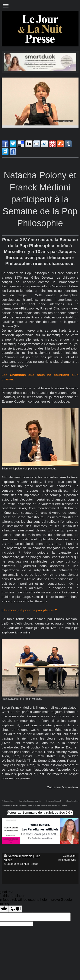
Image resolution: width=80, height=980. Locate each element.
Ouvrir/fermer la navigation (40, 6)
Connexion (69, 856)
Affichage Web (67, 860)
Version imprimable (18, 856)
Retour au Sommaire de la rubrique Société (39, 812)
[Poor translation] (16, 909)
